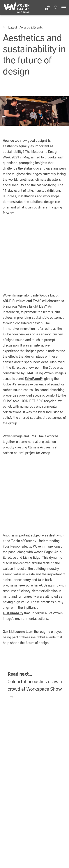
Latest (13, 27)
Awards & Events (31, 27)
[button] (48, 8)
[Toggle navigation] (64, 8)
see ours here (30, 585)
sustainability (13, 613)
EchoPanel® (34, 379)
